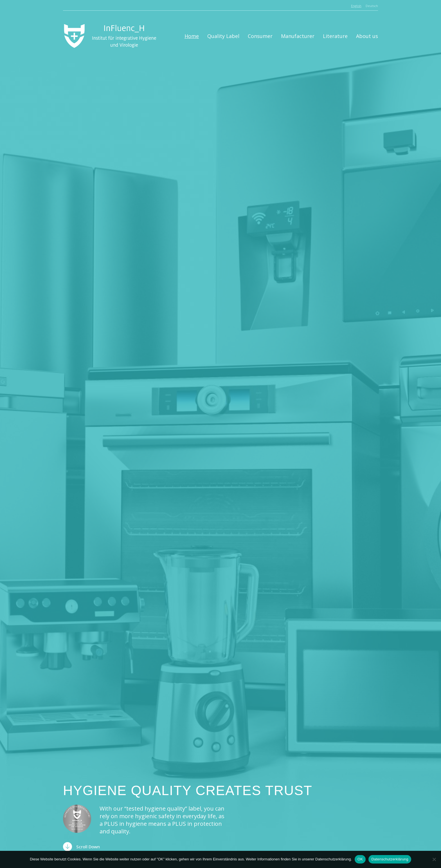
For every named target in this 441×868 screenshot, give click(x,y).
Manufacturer (298, 36)
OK (360, 859)
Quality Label (223, 36)
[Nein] (434, 859)
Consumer (260, 36)
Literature (335, 36)
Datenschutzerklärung (390, 859)
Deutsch (372, 6)
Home (192, 36)
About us (367, 36)
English (356, 6)
